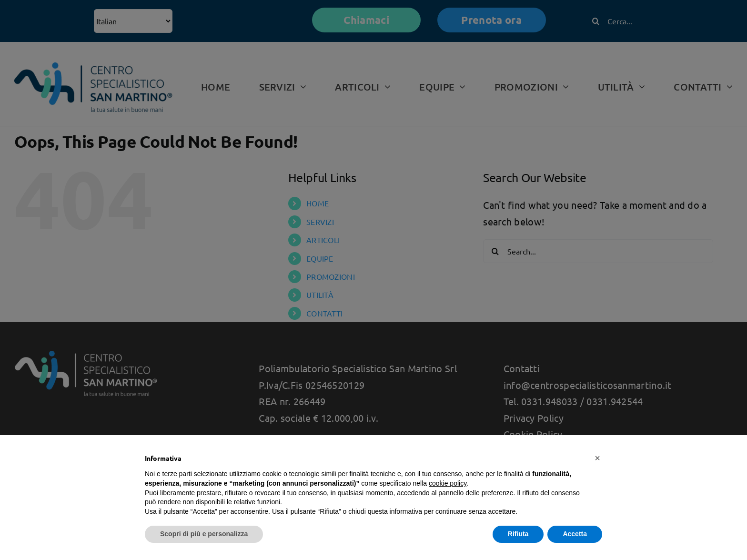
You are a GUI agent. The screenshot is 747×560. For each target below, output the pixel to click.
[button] (597, 458)
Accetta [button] (575, 534)
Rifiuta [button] (518, 534)
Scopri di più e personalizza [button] (204, 534)
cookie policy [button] (448, 483)
